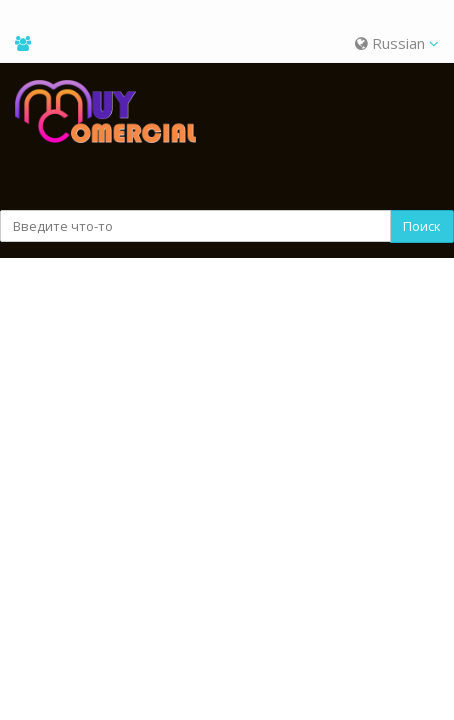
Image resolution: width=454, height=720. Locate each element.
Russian (397, 43)
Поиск (422, 226)
